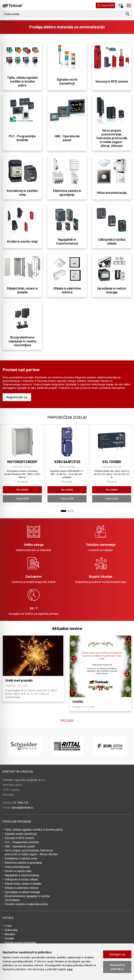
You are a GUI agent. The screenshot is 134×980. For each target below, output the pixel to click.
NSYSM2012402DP (22, 462)
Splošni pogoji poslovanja (20, 943)
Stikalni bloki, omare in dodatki (23, 884)
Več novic (67, 720)
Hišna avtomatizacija (17, 867)
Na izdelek (22, 490)
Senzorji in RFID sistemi (19, 838)
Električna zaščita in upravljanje (23, 863)
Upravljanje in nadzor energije (22, 892)
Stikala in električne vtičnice (22, 888)
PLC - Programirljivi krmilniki (22, 842)
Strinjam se (117, 954)
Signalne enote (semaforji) (21, 834)
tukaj (70, 969)
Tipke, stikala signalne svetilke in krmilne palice (34, 830)
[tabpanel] (22, 465)
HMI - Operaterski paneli (20, 846)
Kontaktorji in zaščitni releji (21, 859)
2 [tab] (70, 511)
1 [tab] (64, 511)
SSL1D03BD (112, 462)
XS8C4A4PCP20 (67, 462)
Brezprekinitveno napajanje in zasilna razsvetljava (27, 898)
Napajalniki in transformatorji (22, 875)
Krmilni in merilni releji (18, 871)
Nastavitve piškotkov (117, 967)
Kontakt (9, 938)
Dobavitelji (11, 930)
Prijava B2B (22, 499)
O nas (8, 926)
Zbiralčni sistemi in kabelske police (26, 904)
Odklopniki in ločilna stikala (21, 879)
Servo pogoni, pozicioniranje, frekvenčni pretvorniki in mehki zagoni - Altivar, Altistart (31, 852)
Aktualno (10, 934)
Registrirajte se (17, 397)
